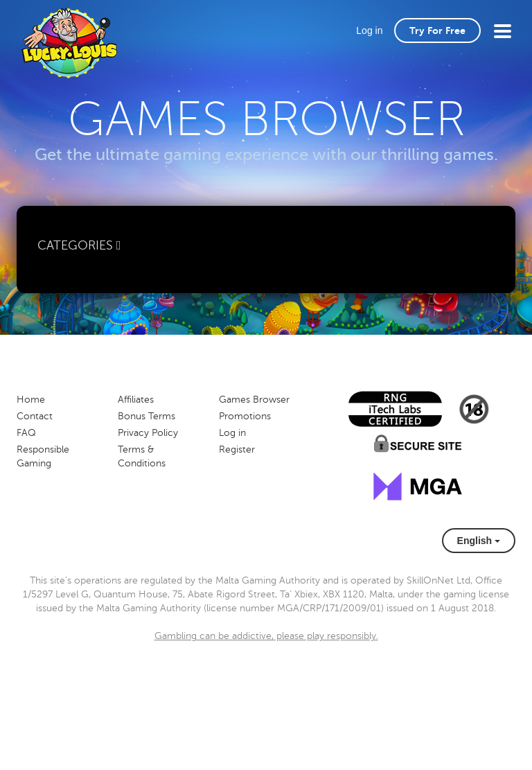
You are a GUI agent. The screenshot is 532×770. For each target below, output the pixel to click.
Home (31, 400)
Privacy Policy (148, 433)
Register (237, 449)
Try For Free (437, 30)
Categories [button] (79, 245)
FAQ (26, 433)
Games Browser (254, 400)
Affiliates (136, 400)
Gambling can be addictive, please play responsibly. (266, 636)
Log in (369, 30)
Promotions (245, 416)
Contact (35, 416)
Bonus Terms (147, 416)
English (479, 541)
